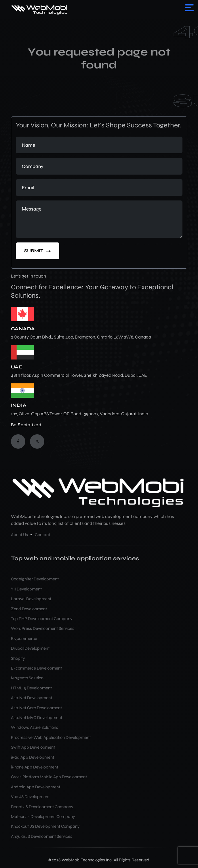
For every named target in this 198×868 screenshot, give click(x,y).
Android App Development (36, 787)
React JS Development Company (42, 807)
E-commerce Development (36, 668)
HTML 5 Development (31, 688)
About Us (19, 535)
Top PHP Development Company (42, 619)
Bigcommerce (24, 638)
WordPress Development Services (43, 628)
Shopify (18, 658)
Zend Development (29, 609)
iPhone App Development (35, 767)
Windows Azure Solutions (35, 727)
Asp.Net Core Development (36, 708)
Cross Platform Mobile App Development (49, 777)
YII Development (26, 589)
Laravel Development (31, 599)
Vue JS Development (30, 797)
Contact (42, 535)
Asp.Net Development (32, 698)
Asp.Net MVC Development (37, 718)
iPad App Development (33, 757)
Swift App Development (33, 747)
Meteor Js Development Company (43, 817)
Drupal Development (30, 648)
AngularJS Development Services (42, 836)
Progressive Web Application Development (51, 737)
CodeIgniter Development (35, 579)
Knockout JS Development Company (45, 826)
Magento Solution (27, 678)
